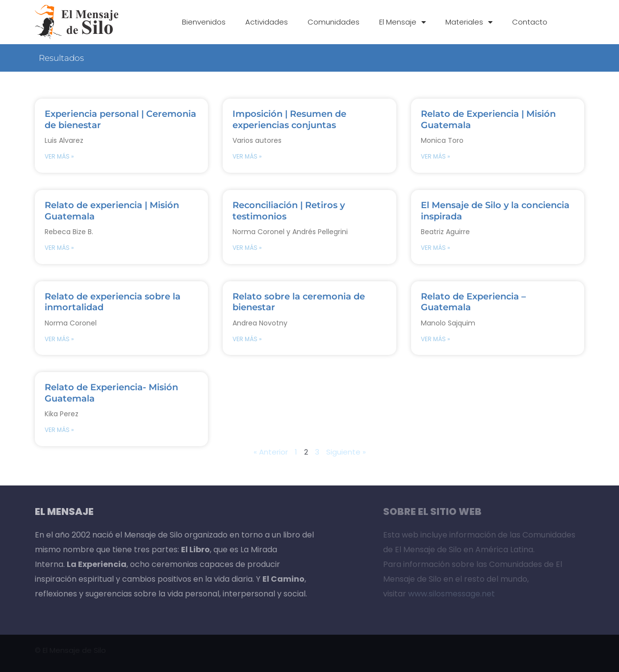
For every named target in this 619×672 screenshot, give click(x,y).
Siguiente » (346, 452)
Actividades (267, 22)
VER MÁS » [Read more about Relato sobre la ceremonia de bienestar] (247, 339)
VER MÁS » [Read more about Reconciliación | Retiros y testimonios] (247, 248)
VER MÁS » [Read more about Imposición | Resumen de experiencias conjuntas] (247, 156)
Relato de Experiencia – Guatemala (473, 302)
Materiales (469, 22)
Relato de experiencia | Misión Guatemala (112, 210)
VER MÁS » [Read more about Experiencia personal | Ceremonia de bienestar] (59, 156)
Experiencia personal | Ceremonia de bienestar (120, 119)
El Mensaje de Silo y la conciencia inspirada (495, 210)
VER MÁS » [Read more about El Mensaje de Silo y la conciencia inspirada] (436, 248)
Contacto (530, 22)
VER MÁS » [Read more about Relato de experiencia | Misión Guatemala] (59, 248)
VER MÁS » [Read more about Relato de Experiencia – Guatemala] (436, 339)
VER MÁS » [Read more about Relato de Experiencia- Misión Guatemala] (59, 430)
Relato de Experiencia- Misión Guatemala (111, 392)
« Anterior (271, 452)
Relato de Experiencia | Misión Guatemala (488, 119)
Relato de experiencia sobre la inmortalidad (113, 302)
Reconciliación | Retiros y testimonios (289, 210)
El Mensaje (402, 22)
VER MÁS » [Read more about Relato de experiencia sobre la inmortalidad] (59, 339)
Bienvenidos (204, 22)
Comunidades (334, 22)
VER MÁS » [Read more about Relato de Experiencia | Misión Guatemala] (436, 156)
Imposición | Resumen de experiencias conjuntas (289, 119)
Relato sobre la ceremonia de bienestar (299, 302)
